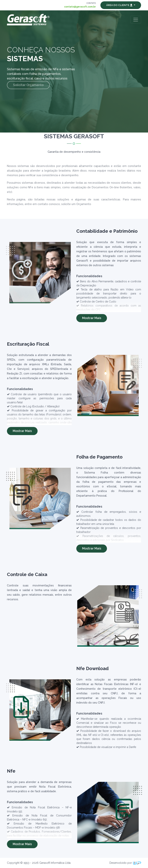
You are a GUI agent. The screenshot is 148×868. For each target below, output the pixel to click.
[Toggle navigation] (136, 20)
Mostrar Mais (92, 318)
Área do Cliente (120, 5)
